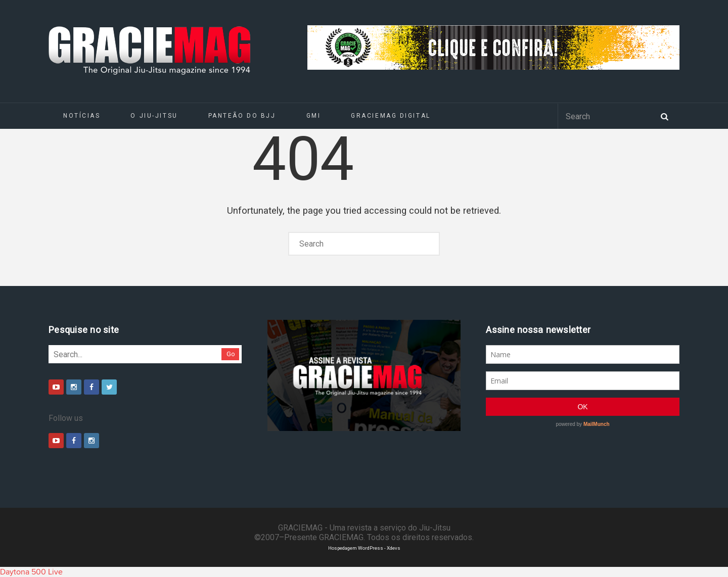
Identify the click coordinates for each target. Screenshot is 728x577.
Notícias (82, 116)
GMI (314, 116)
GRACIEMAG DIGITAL (391, 116)
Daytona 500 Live (31, 572)
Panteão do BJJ (242, 116)
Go (231, 354)
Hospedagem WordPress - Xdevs (364, 548)
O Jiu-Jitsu (154, 116)
